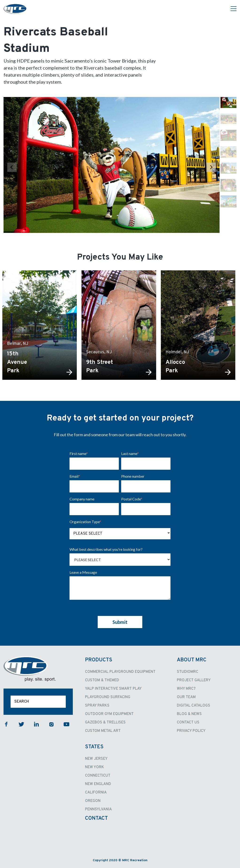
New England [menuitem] (98, 784)
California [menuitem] (96, 793)
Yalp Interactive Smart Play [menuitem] (113, 689)
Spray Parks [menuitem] (97, 706)
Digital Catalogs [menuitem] (194, 706)
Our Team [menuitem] (186, 697)
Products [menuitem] (99, 660)
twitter (21, 724)
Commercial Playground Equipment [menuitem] (120, 672)
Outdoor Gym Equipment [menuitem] (109, 714)
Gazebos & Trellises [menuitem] (105, 723)
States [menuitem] (94, 747)
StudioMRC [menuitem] (188, 672)
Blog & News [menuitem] (189, 714)
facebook (6, 724)
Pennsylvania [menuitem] (98, 809)
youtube (66, 724)
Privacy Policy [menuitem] (191, 731)
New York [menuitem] (95, 767)
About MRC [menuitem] (192, 660)
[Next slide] (211, 167)
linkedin (36, 724)
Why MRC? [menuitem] (186, 689)
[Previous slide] (12, 167)
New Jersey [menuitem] (96, 759)
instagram (51, 724)
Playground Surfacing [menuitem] (108, 697)
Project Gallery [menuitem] (194, 680)
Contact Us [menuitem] (188, 723)
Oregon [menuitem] (93, 801)
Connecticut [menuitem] (98, 776)
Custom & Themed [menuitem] (102, 680)
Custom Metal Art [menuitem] (103, 731)
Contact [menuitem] (96, 818)
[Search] (38, 702)
